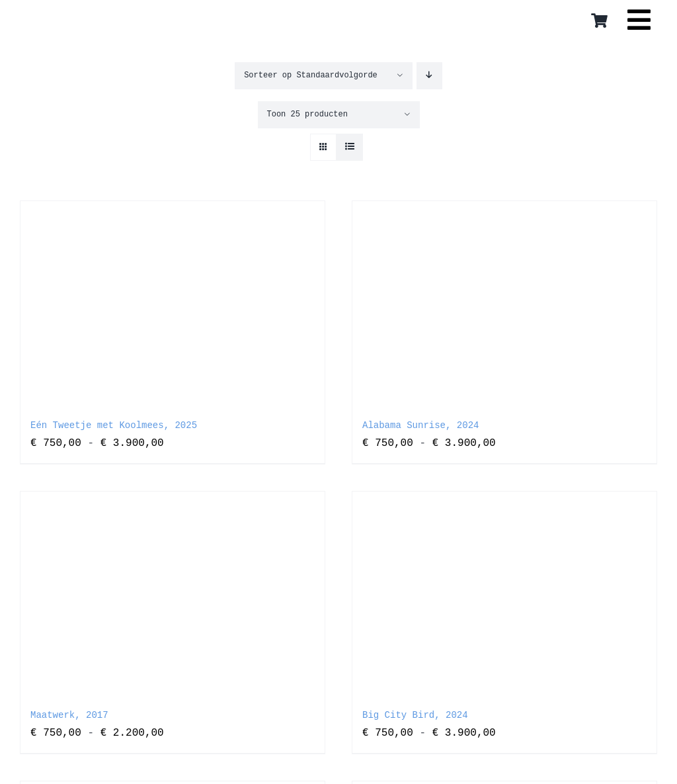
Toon (307, 114)
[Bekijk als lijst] (349, 147)
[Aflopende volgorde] (429, 76)
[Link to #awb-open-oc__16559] (639, 24)
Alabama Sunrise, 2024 (420, 425)
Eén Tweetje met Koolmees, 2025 (114, 425)
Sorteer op (311, 75)
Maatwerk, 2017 (69, 715)
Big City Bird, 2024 (415, 715)
